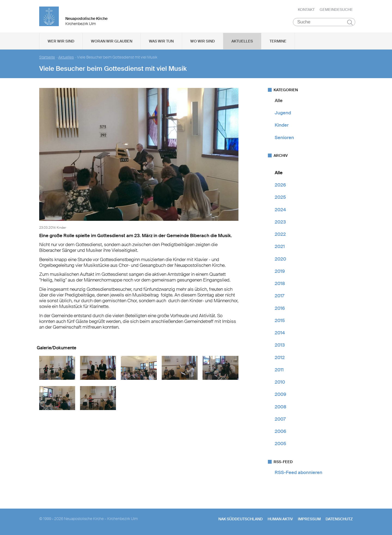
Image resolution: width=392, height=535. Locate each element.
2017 (279, 296)
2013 (280, 345)
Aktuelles (242, 41)
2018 (280, 283)
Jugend (283, 113)
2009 (280, 395)
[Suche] (324, 22)
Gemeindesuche (336, 10)
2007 (280, 419)
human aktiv (280, 519)
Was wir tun (161, 41)
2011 (279, 370)
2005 (280, 444)
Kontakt (306, 10)
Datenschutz (339, 519)
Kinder (282, 125)
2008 (281, 407)
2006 (280, 431)
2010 (280, 382)
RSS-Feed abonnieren (298, 472)
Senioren (284, 137)
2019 (280, 271)
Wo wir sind (203, 41)
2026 (280, 185)
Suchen (350, 22)
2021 (280, 247)
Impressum (309, 519)
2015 (280, 320)
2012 (280, 357)
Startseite (47, 57)
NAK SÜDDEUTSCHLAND (241, 519)
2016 (280, 308)
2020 (280, 259)
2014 (280, 333)
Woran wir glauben (112, 41)
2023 (280, 222)
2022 (280, 234)
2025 (280, 197)
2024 (280, 210)
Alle (279, 100)
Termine (278, 41)
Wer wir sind (61, 41)
